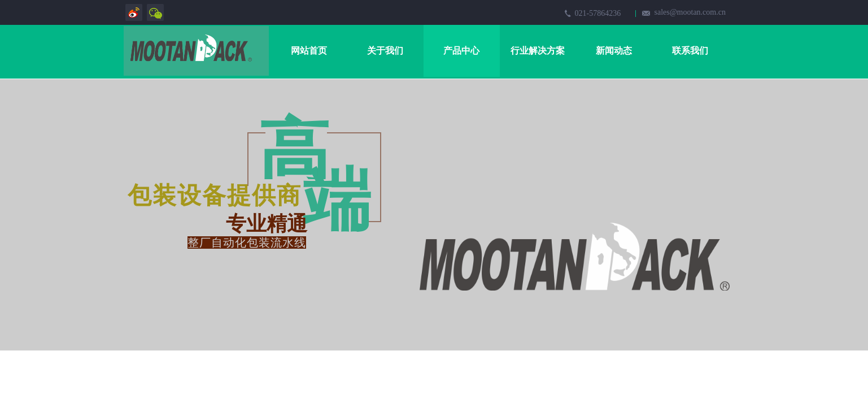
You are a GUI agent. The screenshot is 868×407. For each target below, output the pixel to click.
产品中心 (461, 51)
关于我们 (385, 51)
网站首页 (309, 51)
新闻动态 (614, 51)
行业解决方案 (538, 51)
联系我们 (690, 51)
